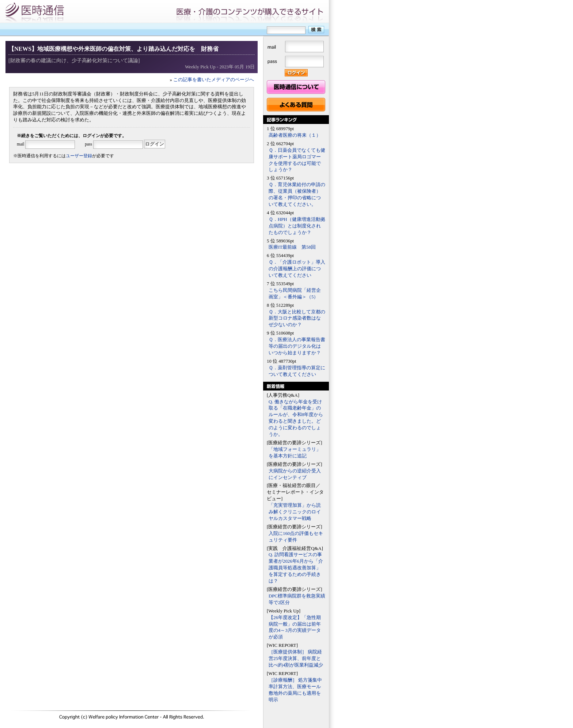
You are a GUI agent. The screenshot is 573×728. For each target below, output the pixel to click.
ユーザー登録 (79, 156)
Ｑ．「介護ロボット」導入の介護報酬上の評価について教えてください (297, 269)
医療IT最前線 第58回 (292, 247)
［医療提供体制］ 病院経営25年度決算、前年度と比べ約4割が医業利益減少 (296, 659)
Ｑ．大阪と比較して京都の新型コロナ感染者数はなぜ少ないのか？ (297, 318)
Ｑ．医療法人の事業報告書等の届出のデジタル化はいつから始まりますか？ (297, 346)
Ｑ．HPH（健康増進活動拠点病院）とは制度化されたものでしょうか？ (297, 226)
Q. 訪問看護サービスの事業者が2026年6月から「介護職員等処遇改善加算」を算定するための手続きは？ (296, 568)
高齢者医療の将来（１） (295, 135)
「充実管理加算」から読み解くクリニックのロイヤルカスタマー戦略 (295, 512)
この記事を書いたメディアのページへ (214, 80)
